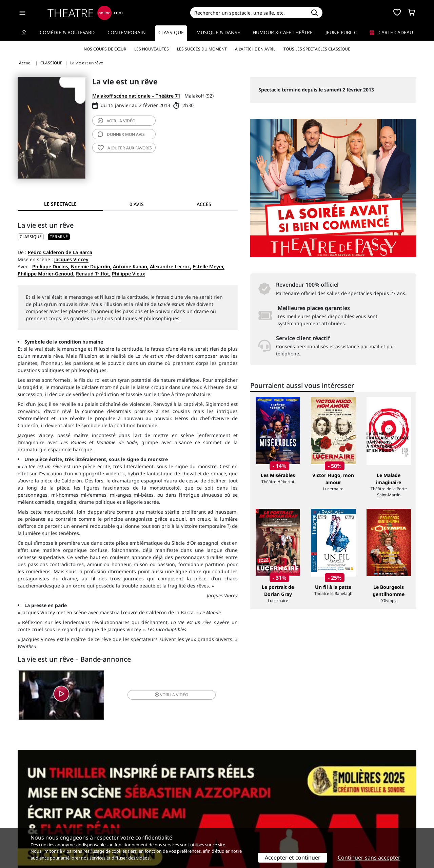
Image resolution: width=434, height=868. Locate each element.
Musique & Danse (218, 32)
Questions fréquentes (144, 812)
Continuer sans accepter (369, 857)
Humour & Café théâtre (283, 32)
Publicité (231, 812)
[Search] (248, 13)
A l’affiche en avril (255, 49)
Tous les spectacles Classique (317, 49)
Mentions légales (37, 819)
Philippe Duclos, (51, 266)
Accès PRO (233, 819)
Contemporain (127, 32)
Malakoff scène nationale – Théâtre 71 (136, 96)
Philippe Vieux (129, 274)
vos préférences (185, 851)
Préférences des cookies (147, 826)
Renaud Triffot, (93, 274)
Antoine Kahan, (131, 266)
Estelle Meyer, (209, 266)
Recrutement (32, 812)
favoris (125, 148)
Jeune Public (341, 32)
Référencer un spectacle (249, 804)
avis (121, 134)
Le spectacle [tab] (60, 204)
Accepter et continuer (293, 857)
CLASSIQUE (31, 237)
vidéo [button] (164, 696)
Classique (171, 32)
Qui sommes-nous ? (40, 804)
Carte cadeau (391, 32)
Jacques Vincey (71, 259)
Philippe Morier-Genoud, (46, 274)
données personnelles (161, 819)
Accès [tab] (204, 204)
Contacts (27, 826)
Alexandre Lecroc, (171, 266)
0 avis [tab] (137, 204)
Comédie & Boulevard (67, 32)
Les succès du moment (202, 49)
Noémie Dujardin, (91, 266)
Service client (134, 804)
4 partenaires (76, 851)
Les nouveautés (152, 49)
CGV (124, 819)
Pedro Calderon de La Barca (60, 252)
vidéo (116, 121)
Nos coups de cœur (105, 49)
